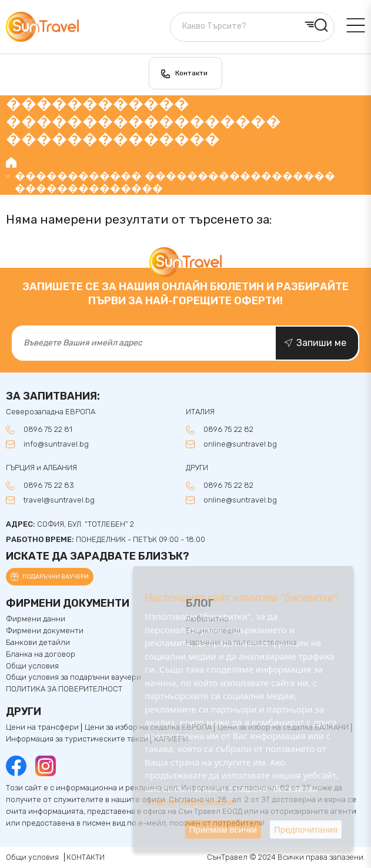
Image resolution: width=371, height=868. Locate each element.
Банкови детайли (38, 643)
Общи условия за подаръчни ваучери (73, 677)
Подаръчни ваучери (56, 577)
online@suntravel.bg (240, 444)
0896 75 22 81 (48, 430)
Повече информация (189, 802)
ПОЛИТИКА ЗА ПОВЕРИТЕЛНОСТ (64, 689)
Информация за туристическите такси (77, 739)
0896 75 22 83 (49, 485)
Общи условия (32, 666)
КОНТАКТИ (86, 857)
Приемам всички (223, 829)
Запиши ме (321, 343)
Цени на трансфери (42, 727)
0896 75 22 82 (228, 430)
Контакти (191, 73)
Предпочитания (306, 829)
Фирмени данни (36, 619)
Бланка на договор (41, 654)
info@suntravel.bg (56, 444)
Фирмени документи (45, 631)
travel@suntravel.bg (59, 500)
